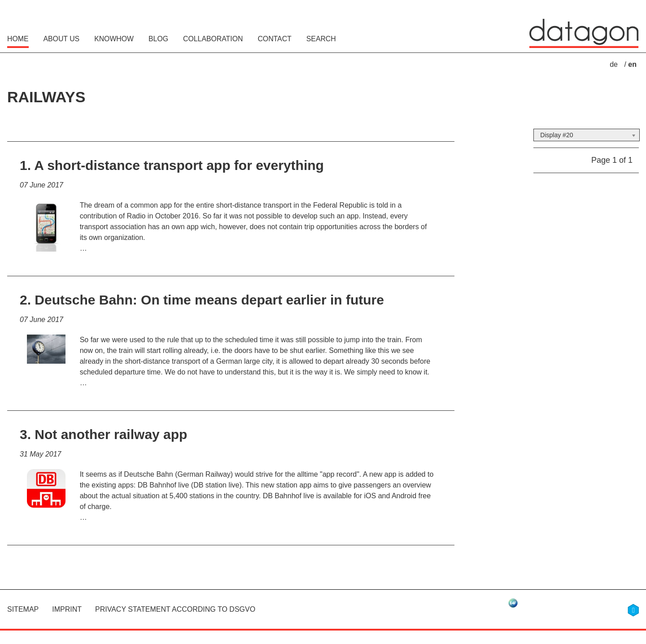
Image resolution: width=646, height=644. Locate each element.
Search (321, 39)
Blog (158, 39)
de (615, 64)
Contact (274, 39)
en (632, 64)
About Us (62, 39)
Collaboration (213, 39)
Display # (553, 135)
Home (18, 39)
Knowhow (114, 39)
